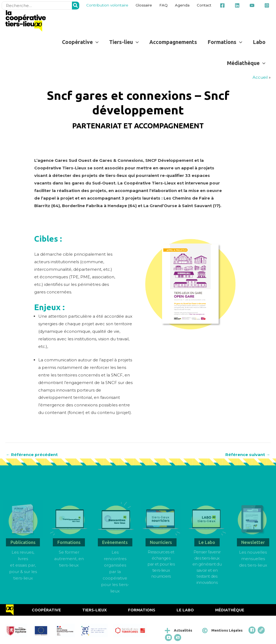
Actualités (183, 630)
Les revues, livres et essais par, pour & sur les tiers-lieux (23, 565)
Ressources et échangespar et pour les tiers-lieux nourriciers (161, 564)
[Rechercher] (76, 6)
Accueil (260, 77)
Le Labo (185, 610)
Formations (142, 610)
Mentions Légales (227, 630)
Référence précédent (32, 455)
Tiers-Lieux (94, 610)
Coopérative (46, 610)
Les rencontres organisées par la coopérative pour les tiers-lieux (115, 572)
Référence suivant (248, 455)
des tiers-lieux (253, 565)
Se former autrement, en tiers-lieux (69, 559)
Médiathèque (230, 610)
